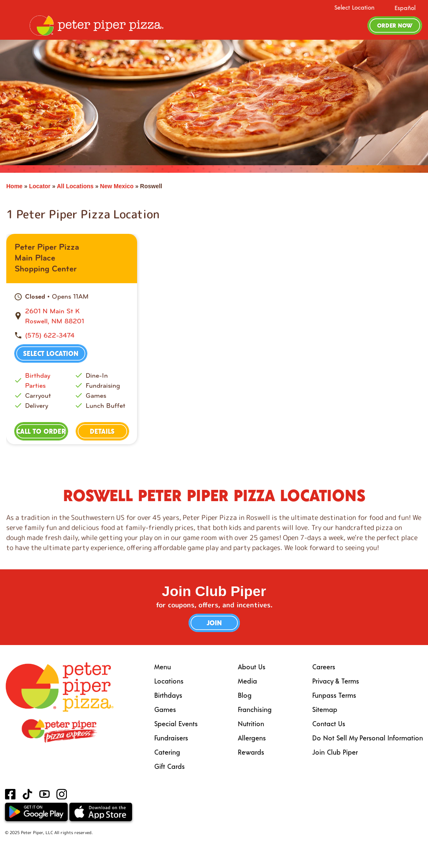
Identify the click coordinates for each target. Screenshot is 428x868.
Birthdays (168, 695)
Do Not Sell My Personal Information (368, 738)
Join (214, 623)
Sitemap (325, 709)
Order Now (395, 25)
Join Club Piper (335, 752)
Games (165, 709)
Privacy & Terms (336, 681)
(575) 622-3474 (50, 335)
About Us (252, 667)
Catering (167, 752)
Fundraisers (171, 738)
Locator (39, 186)
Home (14, 186)
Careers (324, 667)
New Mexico (117, 186)
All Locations (75, 186)
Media (247, 681)
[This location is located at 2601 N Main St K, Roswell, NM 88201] (77, 316)
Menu (163, 667)
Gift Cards (169, 766)
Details (102, 431)
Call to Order (41, 431)
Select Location (354, 8)
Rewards (251, 752)
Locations (169, 681)
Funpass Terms (334, 695)
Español (405, 8)
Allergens (252, 738)
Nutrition (251, 723)
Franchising (255, 709)
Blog (245, 695)
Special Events (176, 723)
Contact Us (329, 723)
